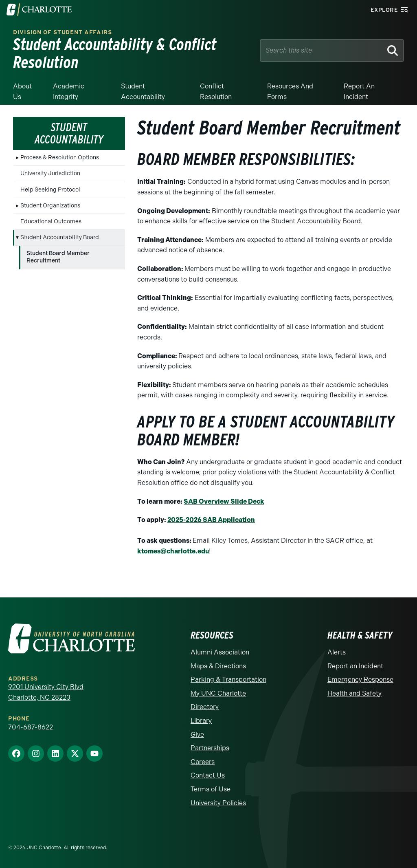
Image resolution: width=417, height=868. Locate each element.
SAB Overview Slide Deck (224, 501)
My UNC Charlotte (218, 693)
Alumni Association (220, 652)
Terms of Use (211, 789)
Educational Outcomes (51, 221)
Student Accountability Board (60, 237)
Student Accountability (143, 91)
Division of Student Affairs (63, 32)
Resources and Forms (290, 91)
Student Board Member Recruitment (58, 257)
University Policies (218, 803)
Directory (205, 707)
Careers (203, 762)
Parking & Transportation (228, 680)
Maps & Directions (218, 666)
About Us (22, 91)
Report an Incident (359, 91)
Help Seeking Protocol (50, 190)
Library (201, 721)
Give (197, 735)
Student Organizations (50, 206)
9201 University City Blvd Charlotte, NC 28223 (46, 692)
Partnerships (210, 748)
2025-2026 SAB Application (211, 520)
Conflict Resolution (216, 91)
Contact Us (208, 775)
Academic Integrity (69, 91)
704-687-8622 (31, 727)
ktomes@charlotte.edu (173, 551)
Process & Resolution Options (60, 158)
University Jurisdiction (50, 173)
